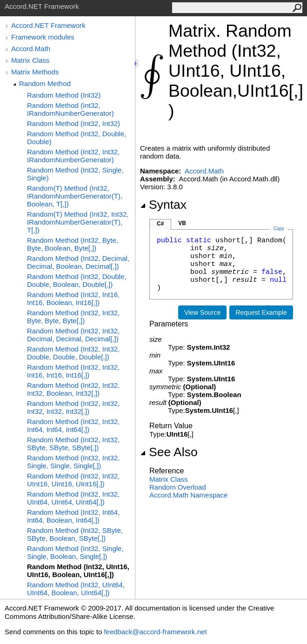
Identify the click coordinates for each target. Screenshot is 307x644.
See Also (169, 452)
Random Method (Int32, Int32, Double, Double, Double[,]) (73, 353)
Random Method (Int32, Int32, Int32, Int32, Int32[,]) (73, 407)
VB (182, 223)
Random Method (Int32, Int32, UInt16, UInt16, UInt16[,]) (73, 480)
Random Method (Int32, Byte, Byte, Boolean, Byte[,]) (73, 244)
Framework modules (43, 37)
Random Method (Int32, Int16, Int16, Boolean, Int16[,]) (73, 299)
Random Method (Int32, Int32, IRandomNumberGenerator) (73, 156)
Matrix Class (30, 60)
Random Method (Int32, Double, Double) (77, 138)
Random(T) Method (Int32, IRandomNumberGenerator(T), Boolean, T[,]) (75, 196)
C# (160, 224)
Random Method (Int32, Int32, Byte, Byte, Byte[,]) (73, 317)
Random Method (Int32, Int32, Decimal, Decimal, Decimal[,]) (73, 335)
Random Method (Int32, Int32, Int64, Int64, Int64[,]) (73, 425)
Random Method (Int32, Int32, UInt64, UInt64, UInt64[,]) (73, 498)
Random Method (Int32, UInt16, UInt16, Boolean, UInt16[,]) (78, 571)
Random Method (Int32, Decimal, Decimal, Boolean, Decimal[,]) (78, 262)
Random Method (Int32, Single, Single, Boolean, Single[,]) (75, 552)
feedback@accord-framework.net (155, 632)
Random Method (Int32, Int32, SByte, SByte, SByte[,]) (73, 444)
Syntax (163, 205)
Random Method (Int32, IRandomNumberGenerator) (70, 109)
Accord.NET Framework (48, 25)
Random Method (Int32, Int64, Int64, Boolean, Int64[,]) (73, 516)
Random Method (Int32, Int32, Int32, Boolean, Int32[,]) (73, 389)
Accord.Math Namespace (188, 495)
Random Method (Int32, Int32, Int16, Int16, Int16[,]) (73, 371)
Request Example (261, 312)
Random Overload (178, 487)
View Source (202, 312)
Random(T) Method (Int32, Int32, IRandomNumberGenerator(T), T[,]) (78, 222)
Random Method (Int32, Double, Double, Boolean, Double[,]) (77, 280)
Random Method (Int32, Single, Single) (75, 174)
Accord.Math (31, 49)
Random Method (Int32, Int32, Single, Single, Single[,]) (73, 462)
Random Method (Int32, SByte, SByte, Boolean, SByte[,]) (75, 534)
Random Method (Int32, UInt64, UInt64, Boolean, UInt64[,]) (76, 589)
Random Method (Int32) (64, 95)
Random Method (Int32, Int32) (73, 123)
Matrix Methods (35, 72)
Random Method (45, 83)
